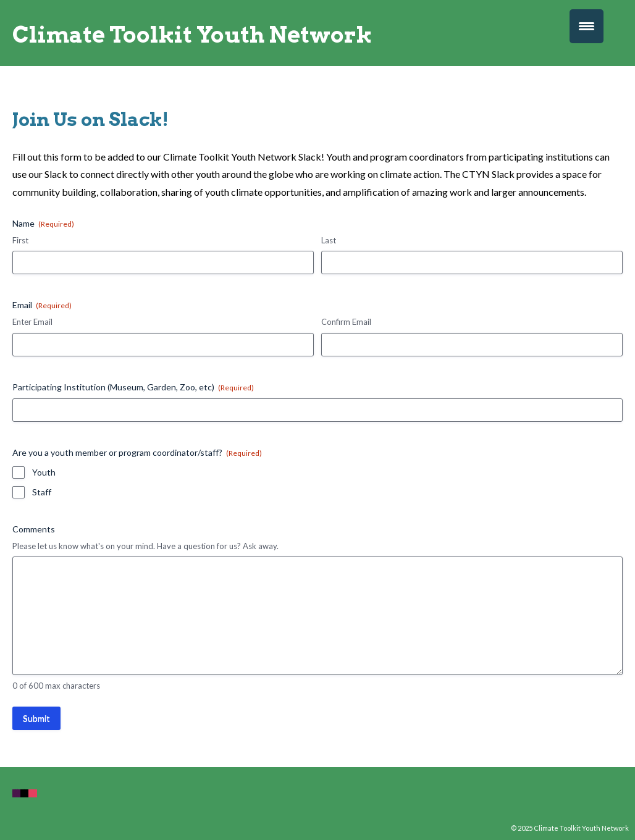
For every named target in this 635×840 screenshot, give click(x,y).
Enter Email (32, 322)
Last (329, 240)
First (20, 240)
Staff (42, 492)
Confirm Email (346, 322)
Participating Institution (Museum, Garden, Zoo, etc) (133, 387)
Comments (34, 529)
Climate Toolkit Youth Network (192, 35)
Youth (44, 472)
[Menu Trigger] (587, 26)
